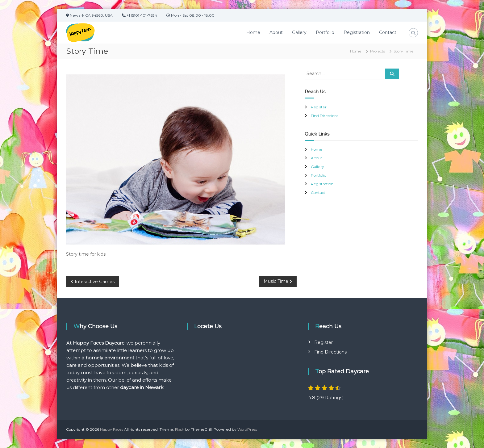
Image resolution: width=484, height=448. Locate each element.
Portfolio (325, 32)
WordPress (247, 429)
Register (319, 107)
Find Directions (325, 116)
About (276, 32)
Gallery (299, 32)
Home (253, 32)
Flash (180, 429)
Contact (388, 32)
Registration (357, 32)
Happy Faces (112, 429)
